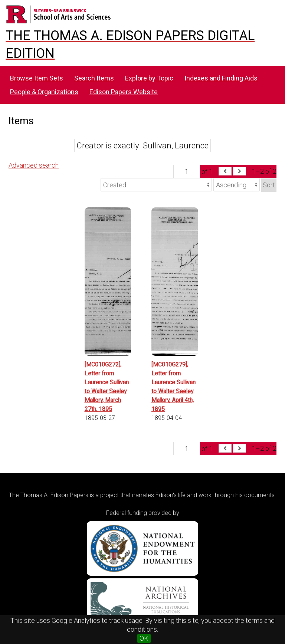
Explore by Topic (149, 78)
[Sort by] (156, 185)
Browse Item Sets (37, 78)
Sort (269, 185)
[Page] (187, 171)
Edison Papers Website (124, 92)
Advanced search (34, 165)
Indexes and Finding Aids (221, 78)
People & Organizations (44, 92)
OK (144, 638)
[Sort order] (237, 185)
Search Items (94, 78)
